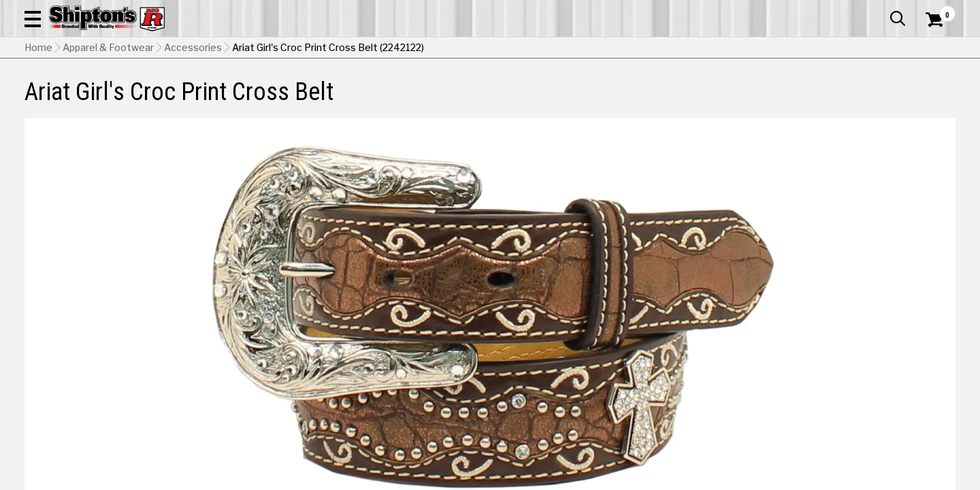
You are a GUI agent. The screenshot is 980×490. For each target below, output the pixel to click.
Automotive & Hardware (234, 100)
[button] (536, 49)
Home (38, 133)
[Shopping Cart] (932, 49)
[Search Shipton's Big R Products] (444, 49)
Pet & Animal (761, 100)
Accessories (193, 133)
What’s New (879, 10)
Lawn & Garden (668, 100)
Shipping (708, 387)
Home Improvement (553, 100)
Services (937, 10)
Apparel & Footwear (97, 100)
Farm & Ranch (350, 100)
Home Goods (443, 100)
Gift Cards (819, 10)
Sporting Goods (859, 100)
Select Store (860, 387)
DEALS (930, 100)
